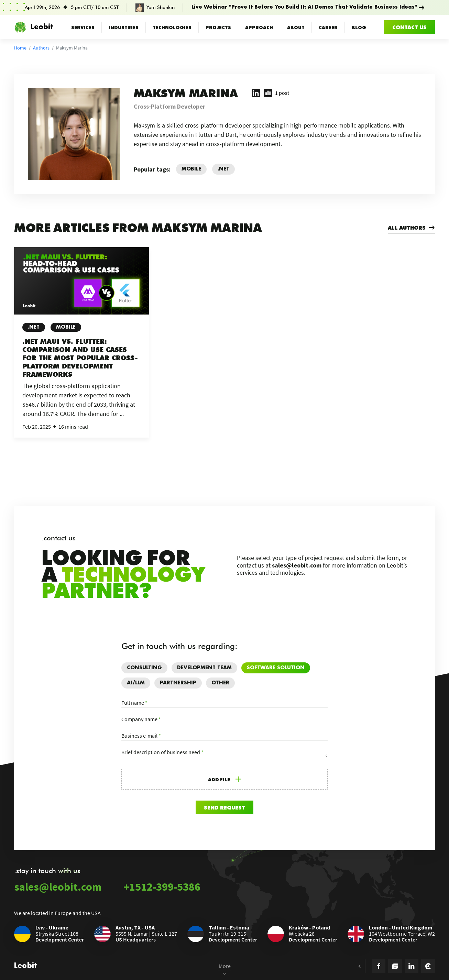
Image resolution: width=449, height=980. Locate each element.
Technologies (172, 27)
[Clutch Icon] (428, 966)
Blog (359, 27)
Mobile (66, 327)
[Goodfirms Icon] (395, 966)
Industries (124, 27)
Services (83, 27)
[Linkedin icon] (412, 966)
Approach (259, 27)
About (296, 27)
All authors (411, 227)
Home (20, 48)
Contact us (409, 27)
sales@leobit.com (297, 565)
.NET (34, 327)
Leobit (34, 27)
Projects (218, 27)
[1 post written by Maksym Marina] (277, 93)
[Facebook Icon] (379, 966)
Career (328, 27)
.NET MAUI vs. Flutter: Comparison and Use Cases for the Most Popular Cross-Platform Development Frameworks (77, 358)
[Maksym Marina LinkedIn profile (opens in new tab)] (256, 93)
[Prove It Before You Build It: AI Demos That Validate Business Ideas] (224, 8)
